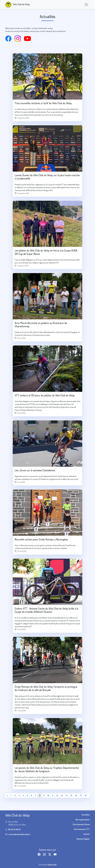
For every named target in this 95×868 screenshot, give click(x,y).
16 (76, 795)
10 (48, 795)
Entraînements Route (81, 824)
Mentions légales (83, 839)
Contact (87, 834)
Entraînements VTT (82, 829)
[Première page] (7, 795)
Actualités (86, 815)
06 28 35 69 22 (14, 829)
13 (62, 795)
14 (67, 795)
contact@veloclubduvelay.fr (19, 834)
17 (81, 795)
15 (71, 795)
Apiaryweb (52, 865)
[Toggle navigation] (86, 5)
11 (53, 795)
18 (86, 795)
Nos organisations (83, 820)
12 (57, 795)
